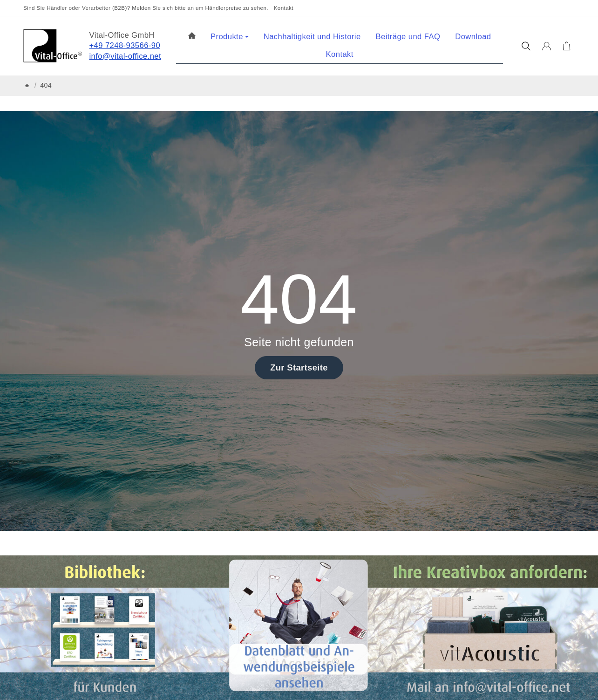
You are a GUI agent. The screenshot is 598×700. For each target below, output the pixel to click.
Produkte (230, 37)
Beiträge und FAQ (408, 37)
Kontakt (284, 8)
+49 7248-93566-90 (125, 45)
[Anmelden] (547, 46)
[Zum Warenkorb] (567, 46)
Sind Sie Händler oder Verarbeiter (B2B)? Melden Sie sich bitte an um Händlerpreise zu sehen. (146, 8)
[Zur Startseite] (53, 46)
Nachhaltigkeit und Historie (312, 37)
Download (473, 37)
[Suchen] (526, 46)
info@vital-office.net (126, 56)
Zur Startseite (299, 367)
